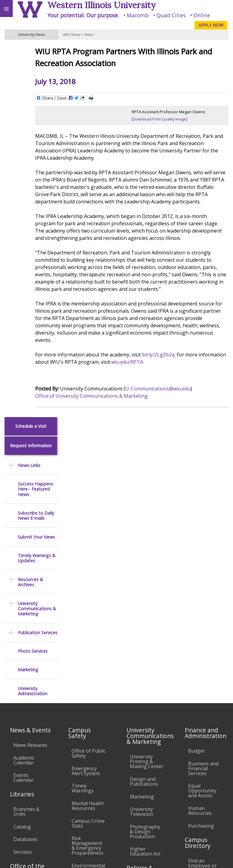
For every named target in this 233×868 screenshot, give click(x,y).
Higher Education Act (145, 587)
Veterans (124, 802)
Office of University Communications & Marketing (119, 418)
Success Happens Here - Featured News (35, 114)
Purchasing (201, 561)
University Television (142, 547)
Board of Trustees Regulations (144, 647)
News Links (29, 90)
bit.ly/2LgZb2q (186, 376)
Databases (25, 575)
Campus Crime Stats (88, 559)
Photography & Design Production (145, 567)
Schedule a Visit (31, 51)
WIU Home (71, 34)
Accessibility (17, 802)
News (88, 34)
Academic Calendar (24, 496)
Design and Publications (144, 517)
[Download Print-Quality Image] (174, 119)
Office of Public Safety (89, 489)
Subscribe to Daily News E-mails (36, 141)
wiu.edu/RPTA (183, 384)
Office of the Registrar (27, 604)
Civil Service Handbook (143, 707)
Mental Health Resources (88, 542)
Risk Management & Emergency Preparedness (88, 581)
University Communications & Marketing (37, 233)
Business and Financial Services (203, 504)
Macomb (138, 15)
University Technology (85, 728)
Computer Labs (83, 653)
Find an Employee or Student (202, 601)
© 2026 (141, 858)
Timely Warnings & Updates (37, 183)
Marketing (28, 295)
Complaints (143, 744)
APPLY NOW (211, 25)
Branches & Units (26, 547)
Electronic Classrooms (85, 671)
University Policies (141, 627)
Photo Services (33, 276)
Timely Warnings (83, 524)
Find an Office (203, 619)
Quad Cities (171, 15)
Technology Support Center (85, 708)
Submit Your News (36, 162)
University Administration (33, 316)
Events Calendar (24, 513)
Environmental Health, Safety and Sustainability (88, 609)
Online (202, 15)
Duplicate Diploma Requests (24, 645)
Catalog (22, 563)
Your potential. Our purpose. (83, 15)
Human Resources (200, 546)
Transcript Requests (25, 625)
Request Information (31, 71)
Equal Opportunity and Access (202, 526)
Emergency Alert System (86, 507)
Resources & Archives (30, 207)
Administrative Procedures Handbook (146, 687)
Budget (196, 487)
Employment (53, 802)
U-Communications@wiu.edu (186, 410)
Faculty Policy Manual (145, 667)
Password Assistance (84, 688)
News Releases (30, 481)
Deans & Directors (199, 634)
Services (23, 588)
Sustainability (90, 802)
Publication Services (38, 257)
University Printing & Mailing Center (147, 497)
